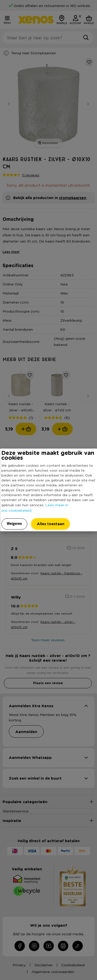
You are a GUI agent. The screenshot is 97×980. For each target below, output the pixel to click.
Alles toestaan (51, 524)
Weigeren (14, 524)
